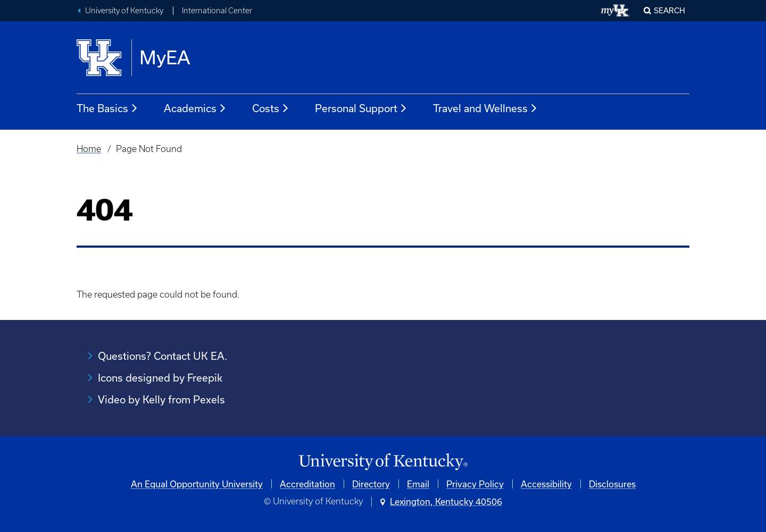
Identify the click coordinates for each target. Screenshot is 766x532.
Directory (371, 484)
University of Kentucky (124, 11)
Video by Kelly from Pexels (161, 399)
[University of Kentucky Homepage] (383, 462)
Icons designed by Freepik (160, 378)
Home (89, 149)
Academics (195, 108)
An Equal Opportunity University (197, 484)
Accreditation (307, 484)
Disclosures (612, 484)
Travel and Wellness (485, 108)
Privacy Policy (475, 484)
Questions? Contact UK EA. (163, 356)
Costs (271, 108)
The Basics (107, 108)
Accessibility (546, 484)
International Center (217, 11)
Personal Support (361, 108)
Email (418, 484)
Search (669, 10)
